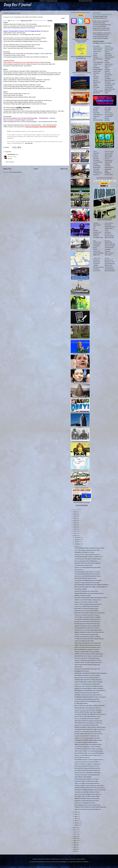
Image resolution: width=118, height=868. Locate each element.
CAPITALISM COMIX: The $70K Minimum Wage (86, 781)
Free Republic (96, 68)
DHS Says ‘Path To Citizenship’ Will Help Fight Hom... (88, 768)
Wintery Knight (108, 255)
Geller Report (96, 73)
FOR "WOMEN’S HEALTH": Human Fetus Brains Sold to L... (89, 760)
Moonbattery (108, 70)
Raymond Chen (97, 262)
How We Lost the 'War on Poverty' (100, 37)
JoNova (106, 230)
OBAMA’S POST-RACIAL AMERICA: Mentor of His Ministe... (89, 688)
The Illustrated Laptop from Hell (100, 18)
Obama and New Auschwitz (99, 23)
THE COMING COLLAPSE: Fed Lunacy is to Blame (87, 675)
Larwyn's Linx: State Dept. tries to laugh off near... (87, 591)
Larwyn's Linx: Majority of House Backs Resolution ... (87, 783)
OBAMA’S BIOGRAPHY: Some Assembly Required (87, 798)
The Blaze (95, 53)
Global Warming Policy (110, 227)
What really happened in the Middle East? (80, 134)
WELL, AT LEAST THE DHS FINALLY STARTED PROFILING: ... (90, 706)
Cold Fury (95, 249)
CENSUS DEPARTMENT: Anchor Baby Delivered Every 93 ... (89, 593)
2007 (75, 843)
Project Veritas (96, 116)
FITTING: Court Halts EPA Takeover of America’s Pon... (88, 600)
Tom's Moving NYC (109, 267)
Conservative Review (98, 59)
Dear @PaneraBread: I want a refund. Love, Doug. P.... (88, 572)
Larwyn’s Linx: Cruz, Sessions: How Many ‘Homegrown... (88, 710)
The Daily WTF (97, 264)
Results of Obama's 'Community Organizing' (12, 1)
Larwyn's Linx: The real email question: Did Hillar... (87, 678)
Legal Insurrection (109, 64)
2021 (75, 523)
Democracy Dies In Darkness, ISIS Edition (80, 207)
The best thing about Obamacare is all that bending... (87, 574)
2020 (75, 525)
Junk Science (108, 232)
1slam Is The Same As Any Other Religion (80, 265)
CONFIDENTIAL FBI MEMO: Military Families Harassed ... (89, 740)
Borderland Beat (97, 225)
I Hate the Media (108, 162)
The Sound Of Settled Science (12, 109)
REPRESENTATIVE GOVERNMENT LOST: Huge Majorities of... (90, 690)
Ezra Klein (107, 158)
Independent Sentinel (109, 57)
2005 (75, 847)
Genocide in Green (80, 251)
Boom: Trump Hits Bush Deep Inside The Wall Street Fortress (20, 48)
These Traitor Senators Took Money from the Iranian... (88, 550)
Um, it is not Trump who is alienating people (15, 46)
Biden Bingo (80, 280)
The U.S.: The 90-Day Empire (99, 26)
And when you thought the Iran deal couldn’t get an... (87, 658)
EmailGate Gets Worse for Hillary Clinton (14, 24)
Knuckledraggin (97, 166)
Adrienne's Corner (97, 242)
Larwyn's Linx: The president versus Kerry (85, 803)
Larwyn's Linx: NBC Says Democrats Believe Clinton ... (88, 647)
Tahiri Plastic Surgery (109, 269)
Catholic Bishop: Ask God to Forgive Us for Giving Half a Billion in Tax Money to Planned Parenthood (30, 73)
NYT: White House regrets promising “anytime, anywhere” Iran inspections (23, 100)
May (76, 816)
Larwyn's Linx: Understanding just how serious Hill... (87, 684)
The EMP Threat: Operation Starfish (80, 470)
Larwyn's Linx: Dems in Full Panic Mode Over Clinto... (88, 701)
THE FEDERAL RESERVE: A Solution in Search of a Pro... (89, 557)
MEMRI (106, 171)
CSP (94, 229)
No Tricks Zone (108, 234)
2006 (75, 845)
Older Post (64, 169)
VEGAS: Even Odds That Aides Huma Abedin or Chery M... (89, 686)
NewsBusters (108, 173)
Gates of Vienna (108, 55)
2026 (75, 512)
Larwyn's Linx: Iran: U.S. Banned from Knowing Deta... (88, 773)
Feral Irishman (96, 160)
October (77, 542)
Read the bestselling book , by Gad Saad (81, 51)
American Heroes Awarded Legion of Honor (15, 94)
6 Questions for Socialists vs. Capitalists (80, 178)
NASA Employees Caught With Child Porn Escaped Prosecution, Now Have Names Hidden (28, 64)
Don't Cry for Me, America (80, 295)
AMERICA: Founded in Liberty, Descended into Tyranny (88, 744)
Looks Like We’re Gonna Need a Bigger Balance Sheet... (88, 630)
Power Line (96, 86)
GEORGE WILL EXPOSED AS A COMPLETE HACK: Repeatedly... (91, 673)
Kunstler (107, 61)
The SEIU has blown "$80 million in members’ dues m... (88, 559)
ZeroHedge (107, 120)
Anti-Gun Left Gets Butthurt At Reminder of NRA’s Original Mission (21, 71)
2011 (75, 834)
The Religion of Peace (98, 237)
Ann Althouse (108, 46)
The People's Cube (97, 173)
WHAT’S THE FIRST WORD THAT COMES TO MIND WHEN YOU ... (91, 587)
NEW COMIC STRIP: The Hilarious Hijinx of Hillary (87, 796)
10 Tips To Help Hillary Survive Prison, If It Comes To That (19, 87)
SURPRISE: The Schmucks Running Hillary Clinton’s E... (88, 695)
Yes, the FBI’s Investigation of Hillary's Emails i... (86, 742)
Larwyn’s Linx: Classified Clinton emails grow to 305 (87, 669)
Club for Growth (108, 113)
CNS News (96, 57)
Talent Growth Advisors (110, 271)
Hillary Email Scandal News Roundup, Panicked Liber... (88, 643)
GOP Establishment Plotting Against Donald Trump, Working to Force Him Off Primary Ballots (28, 75)
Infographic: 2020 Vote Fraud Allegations (80, 324)
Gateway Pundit (97, 71)
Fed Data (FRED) (109, 116)
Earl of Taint (96, 158)
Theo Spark (107, 251)
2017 (75, 531)
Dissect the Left (97, 251)
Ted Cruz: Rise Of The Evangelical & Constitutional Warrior (19, 40)
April (76, 818)
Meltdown (80, 426)
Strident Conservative (110, 80)
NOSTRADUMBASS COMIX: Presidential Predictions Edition (89, 548)
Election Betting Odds (98, 62)
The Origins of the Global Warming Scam (102, 25)
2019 (75, 527)
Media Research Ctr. (109, 167)
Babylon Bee (96, 153)
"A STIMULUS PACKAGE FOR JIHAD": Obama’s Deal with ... (90, 639)
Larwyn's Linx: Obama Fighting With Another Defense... (88, 567)
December (77, 537)
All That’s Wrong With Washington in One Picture (86, 779)
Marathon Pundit (108, 242)
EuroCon (95, 66)
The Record (96, 236)
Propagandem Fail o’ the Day (82, 671)
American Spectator (98, 50)
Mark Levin (96, 80)
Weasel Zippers (97, 93)
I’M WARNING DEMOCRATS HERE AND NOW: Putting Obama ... (91, 697)
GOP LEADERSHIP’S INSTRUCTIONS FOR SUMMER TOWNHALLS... (92, 585)
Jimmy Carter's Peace (9, 95)
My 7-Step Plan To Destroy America (80, 397)
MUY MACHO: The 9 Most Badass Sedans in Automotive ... (89, 749)
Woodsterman (96, 175)
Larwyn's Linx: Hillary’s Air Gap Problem (84, 641)
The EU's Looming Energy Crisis (48, 1)
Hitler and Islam (78, 667)
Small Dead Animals (109, 248)
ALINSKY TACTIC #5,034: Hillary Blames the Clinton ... (88, 716)
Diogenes (95, 155)
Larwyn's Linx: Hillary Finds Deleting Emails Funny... (87, 693)
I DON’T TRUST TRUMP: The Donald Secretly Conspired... (89, 751)
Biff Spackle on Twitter (110, 262)
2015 (75, 536)
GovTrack (95, 111)
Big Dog (95, 248)
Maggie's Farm (97, 255)
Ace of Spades (96, 46)
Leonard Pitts (108, 166)
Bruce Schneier (97, 271)
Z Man (106, 93)
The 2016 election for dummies (82, 757)
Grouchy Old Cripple (98, 162)
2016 (75, 533)
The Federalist (96, 87)
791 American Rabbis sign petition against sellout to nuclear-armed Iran (23, 104)
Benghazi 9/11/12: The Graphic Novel (101, 28)
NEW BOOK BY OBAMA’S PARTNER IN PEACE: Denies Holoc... (90, 790)
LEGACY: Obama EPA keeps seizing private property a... (88, 604)
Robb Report (96, 269)
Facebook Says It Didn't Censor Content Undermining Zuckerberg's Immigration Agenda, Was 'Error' (30, 111)
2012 (75, 832)
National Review (97, 82)
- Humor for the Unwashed (102, 43)
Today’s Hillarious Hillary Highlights (83, 777)
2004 (75, 849)
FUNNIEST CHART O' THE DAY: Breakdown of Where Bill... (89, 786)
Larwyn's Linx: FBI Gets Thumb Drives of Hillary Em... (88, 719)
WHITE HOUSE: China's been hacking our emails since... (89, 723)
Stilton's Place (96, 171)
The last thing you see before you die (84, 565)
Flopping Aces (108, 53)
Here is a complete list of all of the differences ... (86, 561)
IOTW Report (108, 59)
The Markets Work (109, 86)
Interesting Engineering (98, 267)
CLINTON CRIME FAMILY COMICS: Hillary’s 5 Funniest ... (89, 682)
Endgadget (96, 265)
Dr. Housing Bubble (109, 115)
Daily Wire (107, 52)
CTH (94, 61)
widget (26, 21)
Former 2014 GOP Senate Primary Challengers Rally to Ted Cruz (21, 41)
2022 (75, 520)
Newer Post (7, 169)
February (77, 823)
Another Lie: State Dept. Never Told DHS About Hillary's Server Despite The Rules (25, 26)
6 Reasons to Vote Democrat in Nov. (80, 104)
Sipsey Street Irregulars (110, 246)
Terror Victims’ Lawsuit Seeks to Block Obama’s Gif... (87, 770)
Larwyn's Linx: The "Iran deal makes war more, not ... (87, 554)
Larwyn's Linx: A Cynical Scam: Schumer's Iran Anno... (88, 747)
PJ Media (95, 84)
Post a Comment (10, 162)
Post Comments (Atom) (16, 172)
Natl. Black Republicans (110, 244)
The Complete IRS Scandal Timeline (101, 35)
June (76, 814)
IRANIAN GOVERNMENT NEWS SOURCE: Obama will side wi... (90, 727)
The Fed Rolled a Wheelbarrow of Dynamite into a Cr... (88, 619)
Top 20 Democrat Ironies (86, 1)
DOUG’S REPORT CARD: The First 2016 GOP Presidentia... (89, 753)
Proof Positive (96, 169)
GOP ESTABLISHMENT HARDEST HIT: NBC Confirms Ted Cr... (90, 729)
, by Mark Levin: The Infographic (80, 192)
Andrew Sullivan (108, 157)
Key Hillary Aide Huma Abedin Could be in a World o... (88, 637)
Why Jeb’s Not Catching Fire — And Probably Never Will (19, 35)
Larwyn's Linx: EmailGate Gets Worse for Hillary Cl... (87, 615)
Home (36, 169)
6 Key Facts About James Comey (80, 382)
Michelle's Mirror (97, 167)
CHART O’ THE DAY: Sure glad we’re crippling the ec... (88, 764)
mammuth (72, 859)
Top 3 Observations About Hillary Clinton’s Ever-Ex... (87, 628)
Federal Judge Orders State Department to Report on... (88, 708)
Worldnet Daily (108, 91)
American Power (97, 244)
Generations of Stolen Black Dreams (13, 66)
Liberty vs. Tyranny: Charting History (101, 21)
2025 (75, 514)
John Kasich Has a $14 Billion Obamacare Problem (87, 792)
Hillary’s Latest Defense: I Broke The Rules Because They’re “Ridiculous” (23, 80)
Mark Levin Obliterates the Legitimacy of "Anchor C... (87, 649)
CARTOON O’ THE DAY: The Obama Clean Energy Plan (88, 721)
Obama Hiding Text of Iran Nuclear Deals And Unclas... (88, 805)
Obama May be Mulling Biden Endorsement (15, 28)
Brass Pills (96, 109)
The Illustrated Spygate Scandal (100, 16)
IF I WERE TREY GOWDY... (81, 703)
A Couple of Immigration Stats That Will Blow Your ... (87, 736)
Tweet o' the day (78, 570)
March (76, 821)
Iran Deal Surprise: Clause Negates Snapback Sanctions (19, 102)
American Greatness (98, 48)
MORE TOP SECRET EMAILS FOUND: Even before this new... (90, 613)
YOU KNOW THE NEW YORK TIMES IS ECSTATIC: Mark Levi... (90, 714)
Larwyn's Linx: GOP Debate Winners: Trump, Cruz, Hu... (88, 755)
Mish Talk (107, 118)
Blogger (83, 859)
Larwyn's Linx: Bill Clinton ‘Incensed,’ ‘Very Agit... (86, 602)
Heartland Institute (109, 229)
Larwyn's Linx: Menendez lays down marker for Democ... (88, 660)
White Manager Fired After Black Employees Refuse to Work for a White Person (25, 88)
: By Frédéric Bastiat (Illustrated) (80, 148)
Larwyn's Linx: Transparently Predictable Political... (87, 725)
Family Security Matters (98, 253)
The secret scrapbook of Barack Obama (80, 441)
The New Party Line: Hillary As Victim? (14, 78)
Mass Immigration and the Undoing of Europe (16, 97)
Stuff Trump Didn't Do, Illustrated (80, 221)
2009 (75, 838)
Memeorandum (108, 169)
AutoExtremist (96, 260)
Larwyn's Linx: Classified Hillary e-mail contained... (87, 606)
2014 (75, 828)
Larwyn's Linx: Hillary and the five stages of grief (86, 634)
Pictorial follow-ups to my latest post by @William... (87, 611)
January (77, 825)
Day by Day (96, 157)
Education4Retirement (110, 264)
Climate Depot (108, 225)
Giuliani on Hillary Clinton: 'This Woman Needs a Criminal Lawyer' (21, 81)
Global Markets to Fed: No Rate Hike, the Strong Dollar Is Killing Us (22, 54)
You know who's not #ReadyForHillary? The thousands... (88, 580)
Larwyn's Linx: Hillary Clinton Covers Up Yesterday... (87, 652)
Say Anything (108, 78)
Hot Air (95, 75)
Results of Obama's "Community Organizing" (80, 339)
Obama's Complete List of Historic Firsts (102, 33)
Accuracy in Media (109, 153)
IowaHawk (96, 164)
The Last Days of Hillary (80, 589)
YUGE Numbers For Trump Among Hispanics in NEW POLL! (20, 85)
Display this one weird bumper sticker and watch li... (87, 801)
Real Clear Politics (109, 175)
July (76, 812)
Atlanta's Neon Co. (109, 260)
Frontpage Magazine (98, 70)
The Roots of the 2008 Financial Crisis (80, 236)
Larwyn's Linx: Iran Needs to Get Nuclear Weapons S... (88, 809)
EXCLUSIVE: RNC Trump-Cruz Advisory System (86, 608)
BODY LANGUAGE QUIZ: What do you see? (85, 578)
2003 (75, 851)
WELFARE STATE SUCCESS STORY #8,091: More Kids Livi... (90, 788)
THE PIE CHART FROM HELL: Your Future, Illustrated (88, 712)
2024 (75, 516)
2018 (75, 529)
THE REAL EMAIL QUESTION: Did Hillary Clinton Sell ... (88, 680)
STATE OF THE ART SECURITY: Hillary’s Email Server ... (89, 662)
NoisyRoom (107, 71)
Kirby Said (107, 62)
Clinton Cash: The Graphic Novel (80, 353)
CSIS (94, 227)
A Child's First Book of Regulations (101, 38)
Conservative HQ (109, 50)
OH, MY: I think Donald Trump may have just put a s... (88, 621)
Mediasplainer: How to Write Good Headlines (80, 163)
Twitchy (95, 118)
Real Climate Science (110, 236)
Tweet (63, 18)
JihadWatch (107, 164)
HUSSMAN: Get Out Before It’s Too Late (84, 552)
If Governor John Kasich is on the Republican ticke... (87, 775)
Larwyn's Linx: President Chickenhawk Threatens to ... (88, 762)
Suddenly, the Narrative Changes (83, 595)
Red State (107, 77)
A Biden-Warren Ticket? (10, 33)
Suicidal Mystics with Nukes (80, 485)
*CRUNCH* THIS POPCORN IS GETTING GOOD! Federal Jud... (90, 807)
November (77, 540)
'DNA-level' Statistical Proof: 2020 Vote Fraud (80, 119)
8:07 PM (10, 159)
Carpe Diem (107, 111)
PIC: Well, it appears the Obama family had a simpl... (87, 624)
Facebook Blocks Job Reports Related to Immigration (88, 617)
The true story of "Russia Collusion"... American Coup (81, 34)
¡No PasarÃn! (96, 246)
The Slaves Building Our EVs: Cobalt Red (82, 67)
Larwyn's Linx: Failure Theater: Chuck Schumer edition (88, 732)
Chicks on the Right (109, 48)
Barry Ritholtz (108, 109)
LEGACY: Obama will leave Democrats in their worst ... (88, 645)
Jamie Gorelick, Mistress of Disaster (80, 456)
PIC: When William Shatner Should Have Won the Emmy (88, 734)
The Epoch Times (97, 64)
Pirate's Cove (108, 73)
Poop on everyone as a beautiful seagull (14, 120)
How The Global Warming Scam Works (80, 309)
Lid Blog (107, 68)
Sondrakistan (108, 249)
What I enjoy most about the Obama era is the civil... (87, 766)
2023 (75, 518)
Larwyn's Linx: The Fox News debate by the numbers (87, 738)
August (77, 546)
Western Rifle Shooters (110, 89)
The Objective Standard (110, 84)
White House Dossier (98, 120)
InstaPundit (96, 78)
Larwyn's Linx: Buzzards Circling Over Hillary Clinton (87, 626)
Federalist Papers (109, 160)
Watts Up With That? (109, 237)
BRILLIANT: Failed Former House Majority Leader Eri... (88, 563)
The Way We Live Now (10, 55)
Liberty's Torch (108, 66)
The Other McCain (109, 87)
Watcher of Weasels (109, 253)
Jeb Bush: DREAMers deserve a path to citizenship (17, 45)
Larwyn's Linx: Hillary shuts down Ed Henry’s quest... (87, 583)
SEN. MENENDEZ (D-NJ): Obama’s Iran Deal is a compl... (89, 656)
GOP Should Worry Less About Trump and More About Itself (20, 38)
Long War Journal (97, 232)
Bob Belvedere (12, 154)
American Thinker (97, 52)
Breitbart (95, 55)
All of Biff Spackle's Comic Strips (82, 502)
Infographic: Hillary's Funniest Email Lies (80, 368)
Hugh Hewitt (96, 77)
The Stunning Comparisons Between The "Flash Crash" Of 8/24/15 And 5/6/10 (24, 57)
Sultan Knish (108, 82)
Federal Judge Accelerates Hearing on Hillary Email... (88, 665)
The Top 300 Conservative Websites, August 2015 (87, 699)
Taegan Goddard (108, 155)
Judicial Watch (96, 113)
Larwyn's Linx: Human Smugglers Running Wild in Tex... (88, 794)
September (78, 544)
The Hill (95, 89)
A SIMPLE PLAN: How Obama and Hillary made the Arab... (89, 654)
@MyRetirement (108, 265)
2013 (75, 830)
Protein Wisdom (108, 75)
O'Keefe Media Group (98, 115)
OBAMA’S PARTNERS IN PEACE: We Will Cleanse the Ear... (89, 632)
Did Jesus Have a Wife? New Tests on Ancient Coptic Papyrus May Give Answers (25, 113)
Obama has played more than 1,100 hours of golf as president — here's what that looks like (28, 122)
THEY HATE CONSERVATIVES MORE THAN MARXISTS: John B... (91, 598)
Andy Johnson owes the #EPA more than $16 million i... (88, 576)
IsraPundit (95, 230)
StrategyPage (96, 234)
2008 (75, 841)
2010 (75, 836)
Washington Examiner (98, 91)
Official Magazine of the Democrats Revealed (80, 412)
